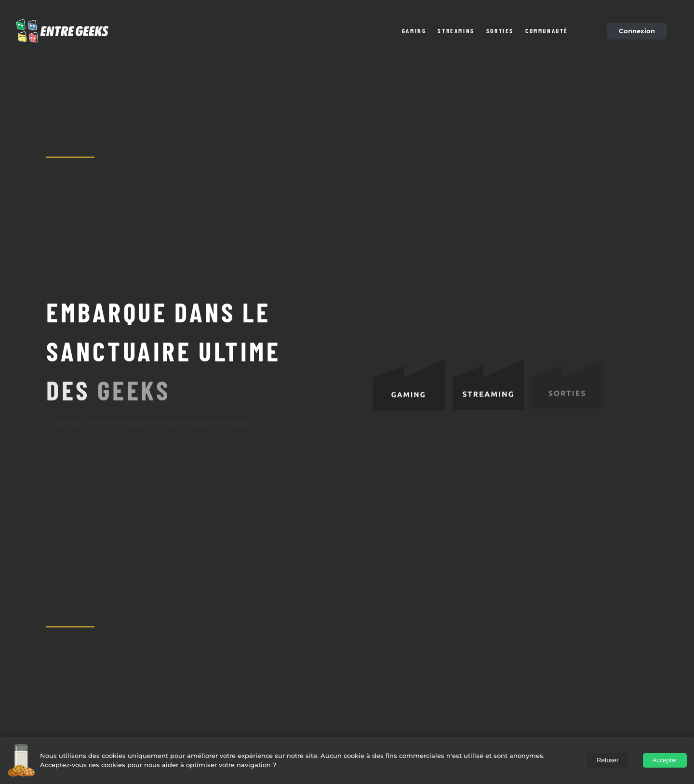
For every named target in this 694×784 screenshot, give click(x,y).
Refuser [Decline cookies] (608, 760)
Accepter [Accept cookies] (665, 760)
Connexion (637, 31)
